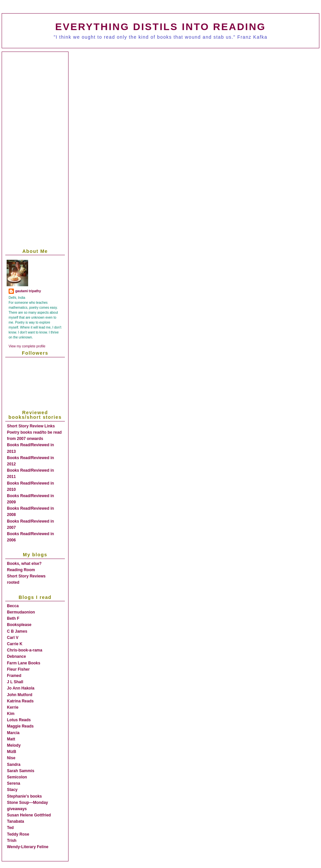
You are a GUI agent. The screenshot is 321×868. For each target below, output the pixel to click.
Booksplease (19, 625)
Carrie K (15, 644)
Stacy (12, 790)
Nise (11, 758)
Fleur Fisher (18, 669)
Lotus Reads (19, 720)
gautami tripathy (28, 291)
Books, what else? (24, 564)
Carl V (13, 638)
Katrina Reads (20, 701)
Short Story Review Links (31, 426)
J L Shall (15, 682)
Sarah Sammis (21, 771)
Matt (11, 739)
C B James (17, 631)
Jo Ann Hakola (21, 688)
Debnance (16, 656)
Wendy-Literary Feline (28, 847)
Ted (10, 828)
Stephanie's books (24, 796)
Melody (14, 745)
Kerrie (13, 707)
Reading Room (21, 570)
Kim (11, 714)
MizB (12, 752)
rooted (13, 582)
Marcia (13, 733)
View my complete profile (27, 346)
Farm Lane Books (24, 663)
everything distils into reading (160, 27)
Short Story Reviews (26, 576)
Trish (12, 841)
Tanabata (16, 821)
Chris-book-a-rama (25, 650)
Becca (13, 606)
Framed (14, 676)
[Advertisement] (104, 105)
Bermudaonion (21, 612)
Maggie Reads (20, 726)
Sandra (14, 765)
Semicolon (17, 777)
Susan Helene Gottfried (29, 815)
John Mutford (20, 695)
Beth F (13, 618)
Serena (14, 783)
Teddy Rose (18, 834)
